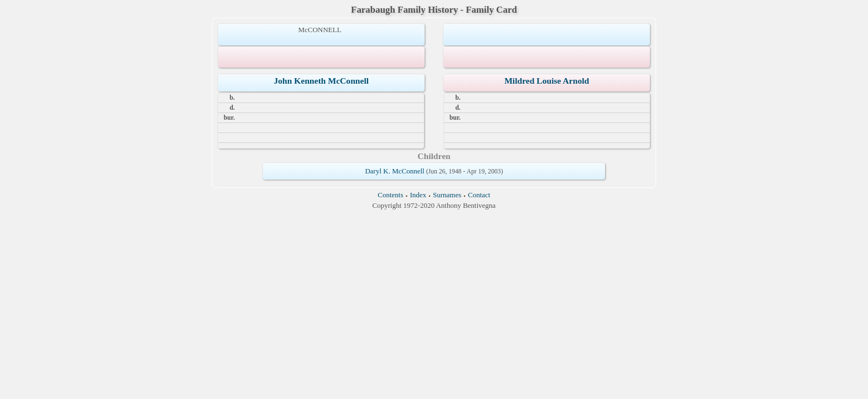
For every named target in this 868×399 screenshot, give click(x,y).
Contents (390, 195)
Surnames (447, 195)
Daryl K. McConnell (394, 171)
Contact (479, 195)
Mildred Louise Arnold (547, 81)
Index (418, 195)
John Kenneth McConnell (322, 81)
